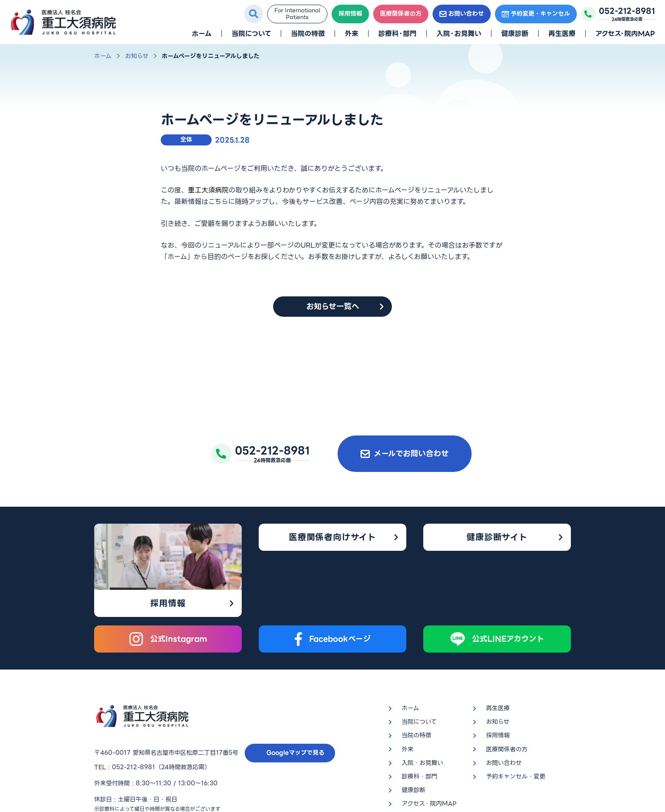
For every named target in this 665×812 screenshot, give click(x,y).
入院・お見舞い (459, 34)
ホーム (202, 34)
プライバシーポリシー (124, 759)
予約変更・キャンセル (536, 14)
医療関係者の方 (401, 14)
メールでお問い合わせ (405, 453)
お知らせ (137, 56)
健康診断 (515, 34)
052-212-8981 (134, 701)
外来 (352, 34)
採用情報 (350, 14)
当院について (251, 34)
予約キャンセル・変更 (516, 710)
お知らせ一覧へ (333, 306)
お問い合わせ (462, 14)
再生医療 (562, 34)
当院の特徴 (308, 34)
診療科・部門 (397, 34)
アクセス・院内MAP (625, 34)
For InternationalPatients (297, 14)
